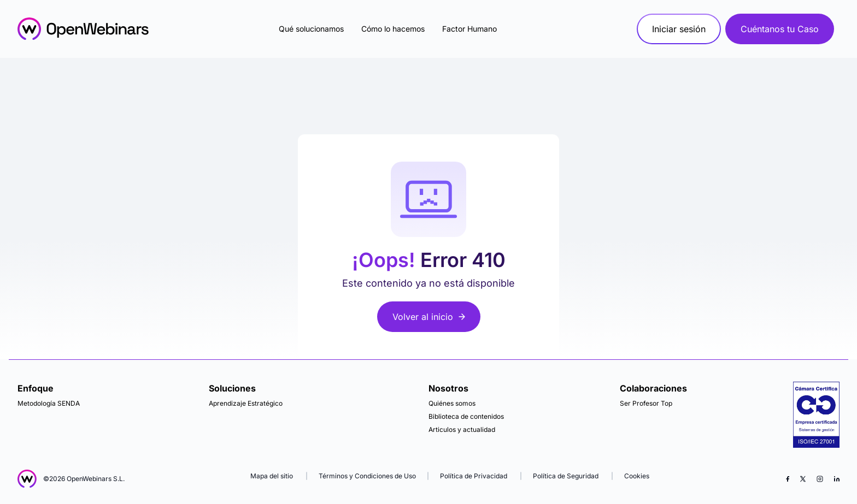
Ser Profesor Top (646, 403)
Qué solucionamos (311, 29)
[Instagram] (820, 479)
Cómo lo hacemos (393, 29)
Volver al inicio (429, 317)
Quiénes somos (452, 403)
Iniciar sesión (679, 29)
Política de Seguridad (566, 476)
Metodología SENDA (49, 403)
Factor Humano (469, 29)
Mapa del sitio (272, 476)
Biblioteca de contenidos (466, 416)
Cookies (637, 476)
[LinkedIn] (837, 479)
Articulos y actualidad (462, 429)
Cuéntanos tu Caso (780, 29)
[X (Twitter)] (803, 479)
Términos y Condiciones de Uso (367, 476)
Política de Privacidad (474, 476)
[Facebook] (788, 479)
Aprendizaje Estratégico (246, 403)
